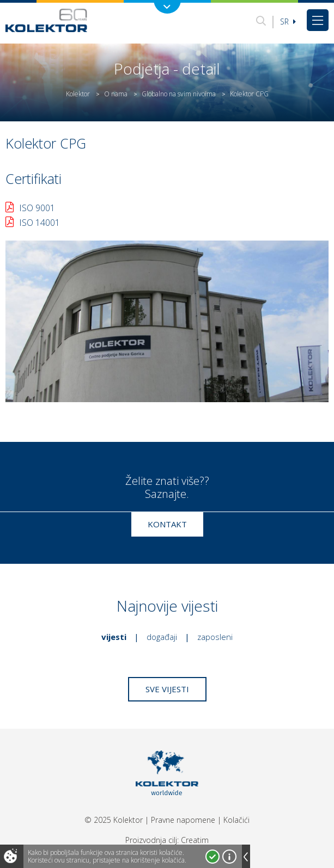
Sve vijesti (167, 689)
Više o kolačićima (229, 857)
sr (288, 21)
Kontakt (167, 524)
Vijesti (114, 637)
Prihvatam (212, 857)
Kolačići (236, 820)
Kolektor (78, 94)
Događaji (162, 637)
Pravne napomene (183, 820)
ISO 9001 (37, 208)
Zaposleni (215, 637)
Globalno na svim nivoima (179, 94)
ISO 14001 (40, 223)
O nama (116, 94)
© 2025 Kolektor (114, 820)
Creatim (195, 840)
